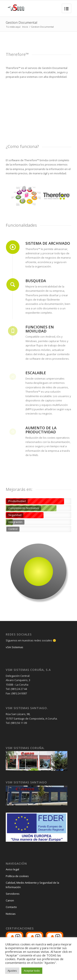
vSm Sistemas (14, 647)
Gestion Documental (21, 23)
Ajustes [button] (12, 971)
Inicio (25, 27)
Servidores (13, 894)
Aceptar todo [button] (32, 971)
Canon (10, 900)
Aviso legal (12, 869)
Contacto (11, 907)
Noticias (11, 914)
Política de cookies (17, 876)
